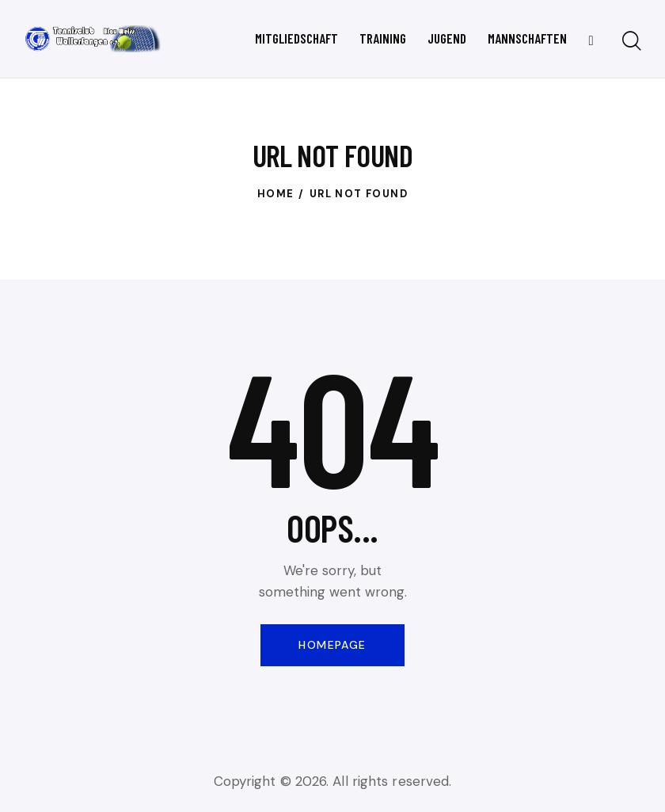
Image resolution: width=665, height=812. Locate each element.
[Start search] (632, 42)
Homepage (332, 645)
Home (276, 194)
